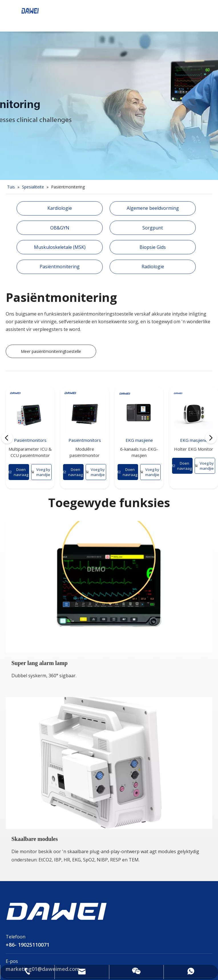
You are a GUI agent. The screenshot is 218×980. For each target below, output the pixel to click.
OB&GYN (60, 228)
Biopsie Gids (153, 247)
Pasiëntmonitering (60, 267)
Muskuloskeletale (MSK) (60, 247)
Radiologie (153, 267)
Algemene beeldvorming (153, 208)
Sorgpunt (153, 228)
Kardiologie (60, 208)
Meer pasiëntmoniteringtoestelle (51, 351)
